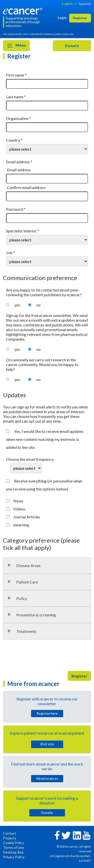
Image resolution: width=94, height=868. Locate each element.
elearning (21, 525)
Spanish (85, 4)
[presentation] (41, 657)
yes (17, 305)
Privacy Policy (14, 857)
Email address (18, 162)
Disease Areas (28, 565)
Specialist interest (21, 231)
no (38, 305)
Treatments (26, 631)
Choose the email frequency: (30, 459)
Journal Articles (27, 517)
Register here (47, 713)
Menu (16, 46)
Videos (19, 509)
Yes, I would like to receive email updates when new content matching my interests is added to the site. (45, 439)
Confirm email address (26, 187)
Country (13, 140)
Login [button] (62, 18)
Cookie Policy (14, 843)
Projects (10, 838)
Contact (10, 833)
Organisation (17, 118)
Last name (15, 97)
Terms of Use (14, 847)
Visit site (47, 744)
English (68, 4)
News (18, 501)
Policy (22, 598)
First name (15, 75)
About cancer (47, 778)
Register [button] (80, 18)
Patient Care (27, 582)
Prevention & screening (36, 615)
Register (79, 676)
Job (9, 252)
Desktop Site (13, 852)
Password (15, 209)
